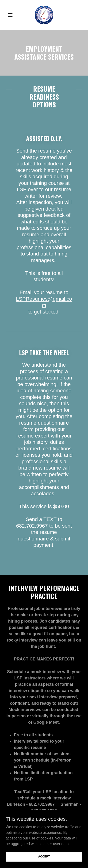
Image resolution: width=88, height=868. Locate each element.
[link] (44, 15)
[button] (11, 15)
